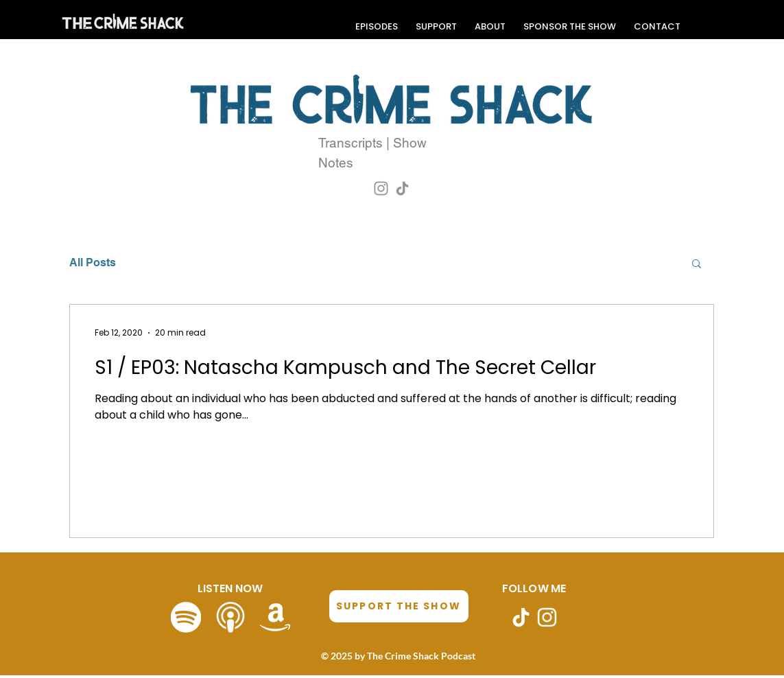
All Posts (93, 262)
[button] (697, 265)
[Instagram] (381, 188)
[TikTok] (402, 188)
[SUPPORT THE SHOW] (399, 606)
